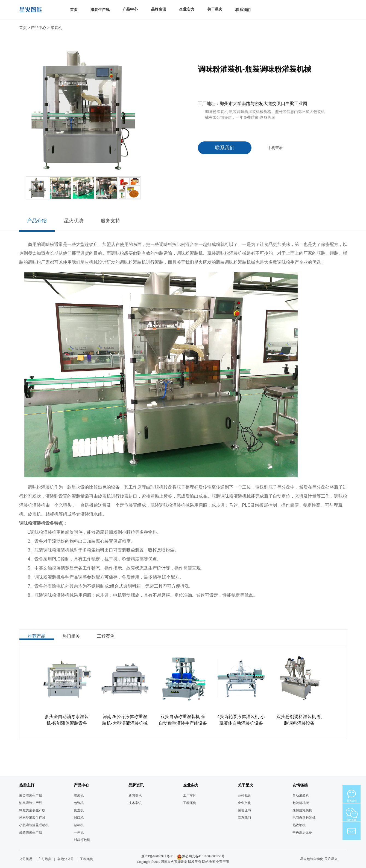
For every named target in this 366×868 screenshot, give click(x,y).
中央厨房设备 (302, 832)
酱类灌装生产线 (31, 796)
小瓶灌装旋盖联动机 (34, 825)
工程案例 (190, 803)
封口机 (79, 818)
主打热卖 (45, 859)
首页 (74, 10)
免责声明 (222, 862)
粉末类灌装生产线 (32, 818)
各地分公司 (66, 859)
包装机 (79, 803)
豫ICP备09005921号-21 (158, 856)
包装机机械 (301, 803)
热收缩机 (299, 825)
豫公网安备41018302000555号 (203, 856)
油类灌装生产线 (31, 803)
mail (352, 831)
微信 (352, 794)
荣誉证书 (244, 810)
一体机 (79, 832)
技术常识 (135, 803)
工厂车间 (190, 796)
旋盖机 (79, 810)
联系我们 (243, 10)
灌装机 (56, 28)
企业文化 (244, 803)
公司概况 (26, 859)
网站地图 (209, 862)
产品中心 (39, 28)
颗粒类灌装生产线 (32, 810)
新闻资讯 (135, 796)
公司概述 (244, 796)
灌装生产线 (100, 10)
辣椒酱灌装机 (302, 810)
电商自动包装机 (304, 818)
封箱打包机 (82, 840)
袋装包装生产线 (31, 832)
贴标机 (79, 825)
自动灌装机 (301, 796)
